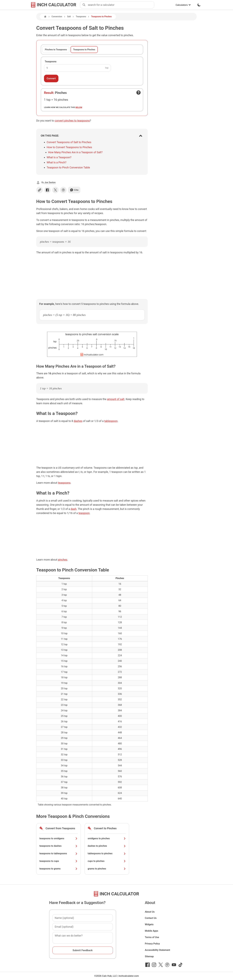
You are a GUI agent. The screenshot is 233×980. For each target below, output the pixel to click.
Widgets (149, 924)
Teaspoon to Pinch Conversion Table (68, 167)
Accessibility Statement (158, 950)
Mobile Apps (152, 931)
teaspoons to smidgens (59, 838)
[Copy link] (40, 190)
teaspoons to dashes (59, 846)
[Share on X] (55, 190)
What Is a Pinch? (56, 162)
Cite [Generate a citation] (74, 190)
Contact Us (151, 918)
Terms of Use (152, 937)
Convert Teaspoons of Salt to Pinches (69, 142)
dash (73, 509)
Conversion (57, 17)
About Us (150, 912)
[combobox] (121, 5)
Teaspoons (81, 17)
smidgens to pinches (107, 838)
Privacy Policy (152, 944)
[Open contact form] (138, 93)
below (79, 107)
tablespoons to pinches (107, 853)
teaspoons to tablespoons (59, 853)
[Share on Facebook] (47, 190)
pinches (63, 560)
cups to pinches (107, 861)
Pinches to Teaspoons (56, 50)
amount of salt (116, 399)
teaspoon (84, 513)
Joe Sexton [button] (50, 182)
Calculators (183, 5)
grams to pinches (107, 869)
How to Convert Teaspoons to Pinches (69, 147)
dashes (78, 421)
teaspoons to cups (59, 861)
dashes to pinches (107, 846)
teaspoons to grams (59, 869)
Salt (69, 17)
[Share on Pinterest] (63, 190)
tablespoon (111, 421)
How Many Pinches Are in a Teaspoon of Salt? (75, 152)
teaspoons (64, 483)
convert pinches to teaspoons (72, 121)
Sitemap (149, 956)
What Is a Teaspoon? (59, 157)
